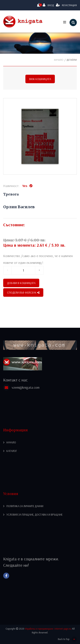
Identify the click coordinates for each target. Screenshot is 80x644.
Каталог (12, 451)
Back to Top (67, 639)
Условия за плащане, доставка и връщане (34, 515)
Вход (48, 5)
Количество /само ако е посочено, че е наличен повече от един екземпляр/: (38, 259)
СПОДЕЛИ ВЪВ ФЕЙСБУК (23, 292)
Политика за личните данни (25, 506)
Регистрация (66, 5)
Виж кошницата (40, 79)
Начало (59, 60)
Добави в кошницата (21, 283)
